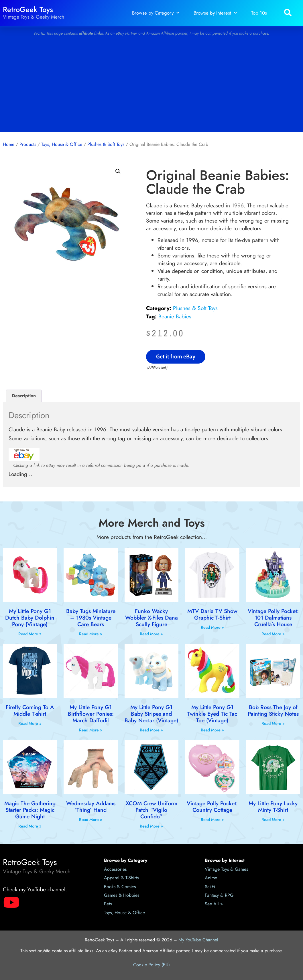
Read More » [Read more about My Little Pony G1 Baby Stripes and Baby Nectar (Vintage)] (151, 730)
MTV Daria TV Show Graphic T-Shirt (212, 614)
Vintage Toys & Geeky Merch (34, 17)
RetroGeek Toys (28, 10)
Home (9, 144)
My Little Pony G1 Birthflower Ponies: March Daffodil (91, 714)
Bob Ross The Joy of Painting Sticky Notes (273, 710)
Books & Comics (120, 887)
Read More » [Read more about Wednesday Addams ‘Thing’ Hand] (91, 820)
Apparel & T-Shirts (121, 878)
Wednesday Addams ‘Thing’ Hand (91, 807)
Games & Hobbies (122, 895)
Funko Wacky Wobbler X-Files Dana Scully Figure (151, 618)
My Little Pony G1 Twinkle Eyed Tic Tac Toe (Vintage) (212, 714)
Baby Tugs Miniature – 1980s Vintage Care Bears (91, 618)
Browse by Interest (215, 13)
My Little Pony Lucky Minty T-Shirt (273, 807)
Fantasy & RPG (219, 895)
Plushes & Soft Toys (106, 144)
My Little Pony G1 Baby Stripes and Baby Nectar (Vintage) (151, 714)
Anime (211, 878)
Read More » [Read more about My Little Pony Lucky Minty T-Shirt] (273, 820)
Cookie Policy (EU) (151, 965)
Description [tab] (24, 396)
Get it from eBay (176, 356)
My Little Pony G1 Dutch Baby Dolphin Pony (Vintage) (30, 618)
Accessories (115, 869)
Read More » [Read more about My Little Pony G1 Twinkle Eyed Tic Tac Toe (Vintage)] (212, 730)
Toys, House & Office (62, 144)
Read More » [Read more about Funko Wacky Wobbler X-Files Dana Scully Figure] (151, 634)
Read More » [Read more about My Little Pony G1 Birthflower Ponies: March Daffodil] (91, 730)
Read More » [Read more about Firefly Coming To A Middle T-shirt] (30, 723)
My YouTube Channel (198, 940)
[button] (288, 13)
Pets (108, 904)
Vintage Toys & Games (226, 869)
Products (28, 144)
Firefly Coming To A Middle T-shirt (30, 710)
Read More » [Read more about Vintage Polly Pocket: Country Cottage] (212, 820)
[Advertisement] (151, 86)
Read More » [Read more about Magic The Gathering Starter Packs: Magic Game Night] (30, 826)
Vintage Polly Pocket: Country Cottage (212, 807)
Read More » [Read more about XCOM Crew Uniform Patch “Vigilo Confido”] (151, 826)
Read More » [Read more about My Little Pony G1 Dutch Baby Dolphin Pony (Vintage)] (30, 634)
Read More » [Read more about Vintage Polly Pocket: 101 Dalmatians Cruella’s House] (273, 634)
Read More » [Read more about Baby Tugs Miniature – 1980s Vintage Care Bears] (91, 634)
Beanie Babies (175, 316)
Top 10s (259, 13)
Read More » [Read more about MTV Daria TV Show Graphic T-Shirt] (212, 627)
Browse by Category (156, 13)
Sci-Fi (210, 887)
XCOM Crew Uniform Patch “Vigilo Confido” (151, 810)
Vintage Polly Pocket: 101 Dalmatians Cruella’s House (273, 618)
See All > (214, 904)
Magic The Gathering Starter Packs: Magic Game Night (30, 810)
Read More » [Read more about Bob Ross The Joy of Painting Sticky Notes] (273, 723)
